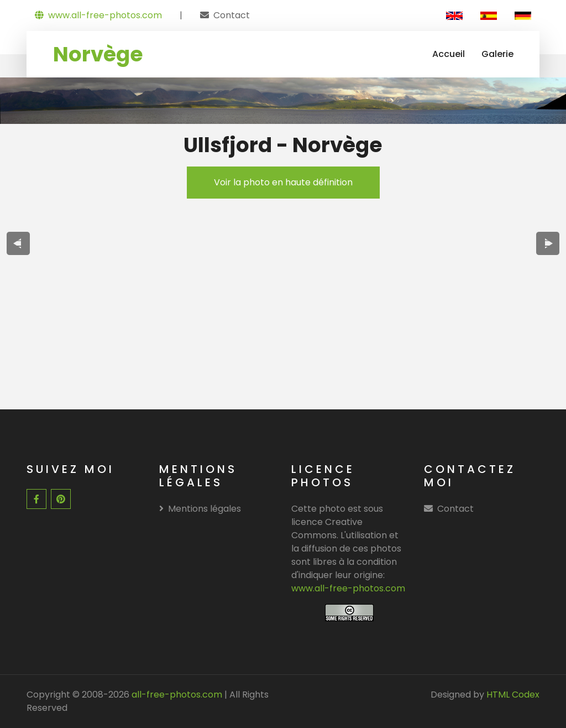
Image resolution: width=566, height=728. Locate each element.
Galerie (497, 54)
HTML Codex (513, 695)
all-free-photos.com (176, 695)
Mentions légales (200, 509)
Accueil (449, 54)
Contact (232, 15)
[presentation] (19, 243)
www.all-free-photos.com (98, 15)
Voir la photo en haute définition (283, 182)
